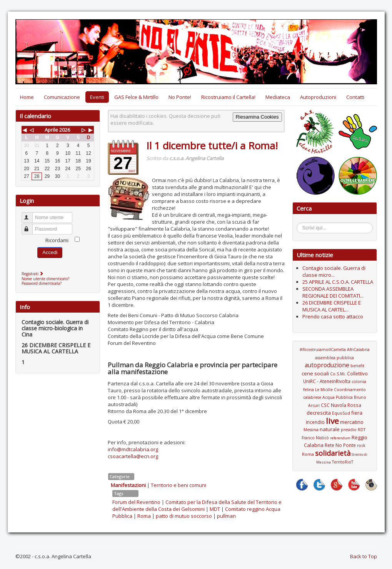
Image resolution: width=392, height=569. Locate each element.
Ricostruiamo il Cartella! (228, 97)
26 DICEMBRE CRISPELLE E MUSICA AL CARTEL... (332, 306)
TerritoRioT (343, 462)
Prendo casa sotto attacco (333, 316)
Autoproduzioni (318, 97)
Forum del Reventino (136, 502)
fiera (357, 413)
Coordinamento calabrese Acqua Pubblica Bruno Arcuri (335, 397)
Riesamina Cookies (257, 117)
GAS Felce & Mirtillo (136, 97)
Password (31, 226)
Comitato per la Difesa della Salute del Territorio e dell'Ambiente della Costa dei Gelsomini (197, 505)
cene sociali (315, 373)
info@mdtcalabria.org (133, 449)
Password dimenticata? (42, 283)
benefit (357, 366)
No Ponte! (180, 97)
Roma (144, 516)
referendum (340, 438)
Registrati (33, 274)
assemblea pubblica (334, 358)
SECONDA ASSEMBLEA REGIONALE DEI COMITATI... (333, 292)
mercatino (352, 422)
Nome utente (31, 214)
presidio (349, 430)
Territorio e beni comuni (178, 485)
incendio (315, 422)
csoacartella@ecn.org (133, 456)
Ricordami (57, 240)
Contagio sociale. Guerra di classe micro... (334, 271)
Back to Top (364, 556)
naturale (330, 429)
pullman (226, 516)
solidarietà (333, 453)
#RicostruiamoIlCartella (323, 350)
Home (27, 97)
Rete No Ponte (340, 445)
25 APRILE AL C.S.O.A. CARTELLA (338, 282)
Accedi (50, 252)
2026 (65, 130)
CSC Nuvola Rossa (341, 405)
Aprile (51, 130)
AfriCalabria (358, 350)
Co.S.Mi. (338, 374)
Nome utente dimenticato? (45, 279)
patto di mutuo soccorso (184, 516)
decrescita (319, 413)
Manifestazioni (128, 485)
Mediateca (278, 97)
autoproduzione (327, 365)
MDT (215, 509)
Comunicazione (62, 97)
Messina (311, 430)
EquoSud (341, 413)
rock (361, 445)
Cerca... (301, 224)
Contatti (355, 97)
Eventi (97, 97)
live (332, 421)
